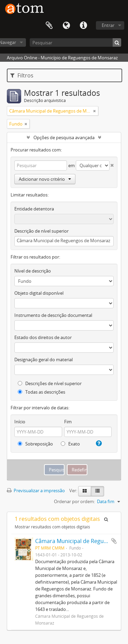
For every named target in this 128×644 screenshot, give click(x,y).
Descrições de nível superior (50, 383)
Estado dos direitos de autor (43, 337)
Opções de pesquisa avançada (64, 137)
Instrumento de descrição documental (53, 315)
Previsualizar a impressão (36, 491)
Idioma (66, 26)
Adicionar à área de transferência (114, 541)
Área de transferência (49, 26)
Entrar (108, 25)
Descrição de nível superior (41, 231)
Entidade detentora (34, 209)
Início (20, 422)
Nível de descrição (33, 271)
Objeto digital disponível (39, 293)
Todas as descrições (41, 392)
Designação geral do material (44, 360)
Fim (68, 422)
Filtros (22, 75)
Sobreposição (35, 444)
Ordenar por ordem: (74, 501)
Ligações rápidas (83, 26)
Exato (70, 444)
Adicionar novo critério (45, 179)
